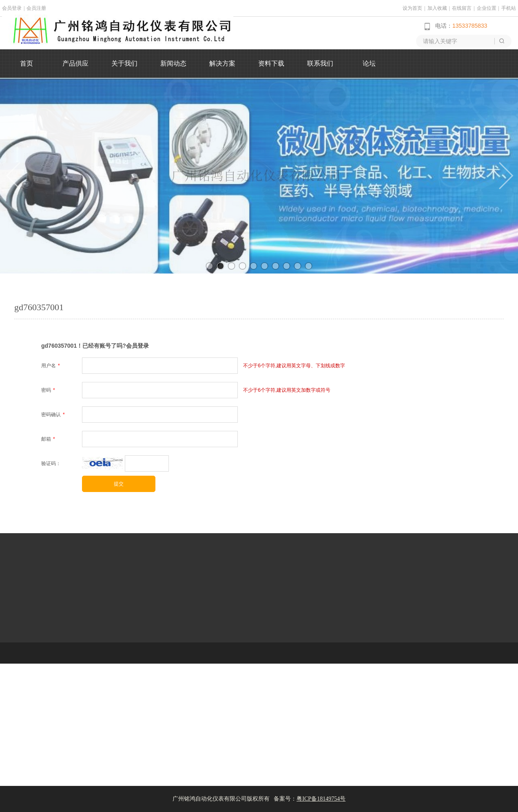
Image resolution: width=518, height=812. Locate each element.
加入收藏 (437, 8)
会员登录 (12, 8)
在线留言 (462, 8)
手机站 (509, 8)
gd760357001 (39, 307)
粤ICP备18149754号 (321, 799)
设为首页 (412, 8)
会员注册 (36, 8)
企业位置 (487, 8)
